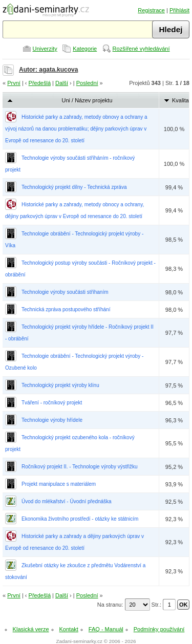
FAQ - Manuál (106, 629)
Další (62, 83)
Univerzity (45, 49)
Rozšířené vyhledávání (141, 49)
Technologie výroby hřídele (52, 420)
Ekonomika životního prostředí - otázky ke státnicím (80, 519)
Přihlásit (179, 10)
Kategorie (85, 49)
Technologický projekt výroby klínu (60, 385)
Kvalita (180, 100)
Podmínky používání (159, 629)
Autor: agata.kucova (48, 70)
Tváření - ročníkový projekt (52, 403)
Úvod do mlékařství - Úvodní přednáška (67, 501)
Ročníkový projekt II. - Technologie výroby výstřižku (80, 467)
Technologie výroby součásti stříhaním (65, 292)
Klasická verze (31, 629)
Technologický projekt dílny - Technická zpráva (74, 187)
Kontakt (69, 629)
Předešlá (40, 83)
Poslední (87, 83)
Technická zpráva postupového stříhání (66, 309)
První (14, 83)
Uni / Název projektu (87, 100)
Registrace (151, 10)
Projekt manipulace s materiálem (59, 484)
